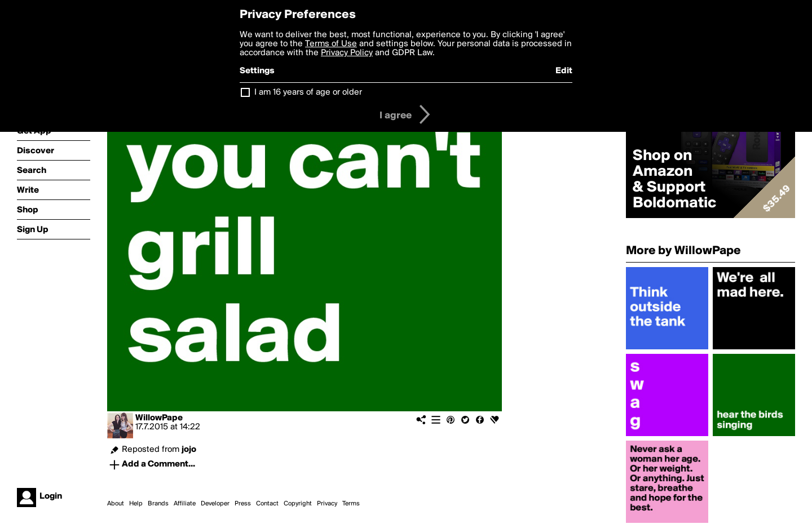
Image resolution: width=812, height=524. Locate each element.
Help (136, 504)
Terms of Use (331, 44)
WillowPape (159, 418)
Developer (215, 504)
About (116, 504)
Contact (267, 504)
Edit (564, 71)
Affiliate (185, 504)
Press (243, 504)
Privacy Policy (347, 53)
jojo (189, 450)
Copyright (298, 504)
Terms (351, 504)
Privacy (327, 504)
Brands (158, 504)
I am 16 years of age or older (308, 92)
